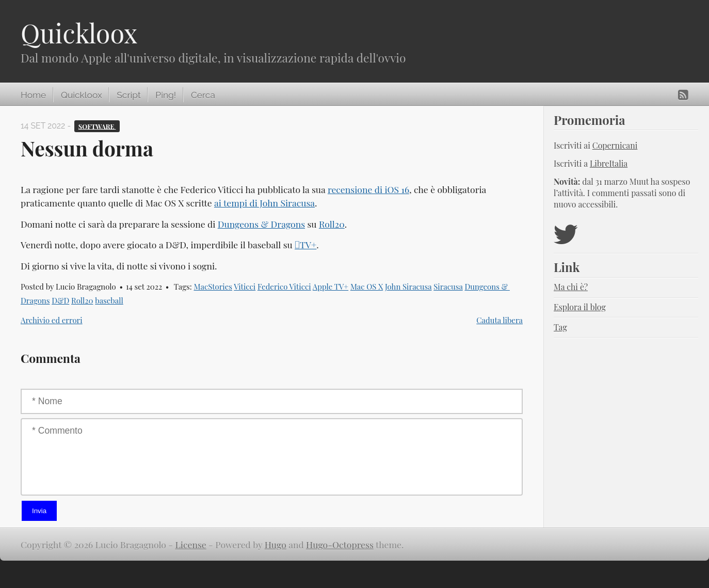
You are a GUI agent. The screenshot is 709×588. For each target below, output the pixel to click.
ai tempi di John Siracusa (264, 203)
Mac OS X (367, 287)
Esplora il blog (580, 307)
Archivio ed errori (52, 320)
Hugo (276, 544)
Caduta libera (499, 320)
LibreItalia (609, 163)
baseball (109, 300)
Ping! (166, 95)
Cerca (203, 95)
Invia (39, 511)
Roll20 (332, 224)
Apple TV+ (331, 287)
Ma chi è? (571, 287)
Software (97, 126)
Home (33, 95)
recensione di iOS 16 (368, 189)
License (191, 544)
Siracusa (448, 287)
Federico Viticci (284, 287)
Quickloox (79, 33)
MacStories (213, 287)
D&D (60, 300)
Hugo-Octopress (340, 544)
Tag (560, 327)
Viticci (245, 287)
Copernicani (615, 145)
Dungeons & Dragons (261, 224)
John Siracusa (408, 287)
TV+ (305, 244)
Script (128, 95)
